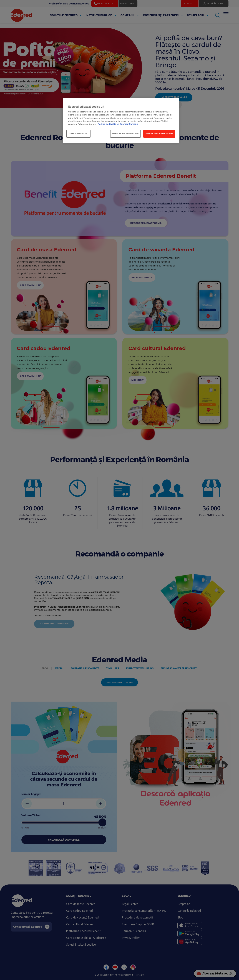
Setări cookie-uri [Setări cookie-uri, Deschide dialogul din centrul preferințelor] (78, 134)
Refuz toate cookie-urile (125, 134)
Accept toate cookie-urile (159, 134)
